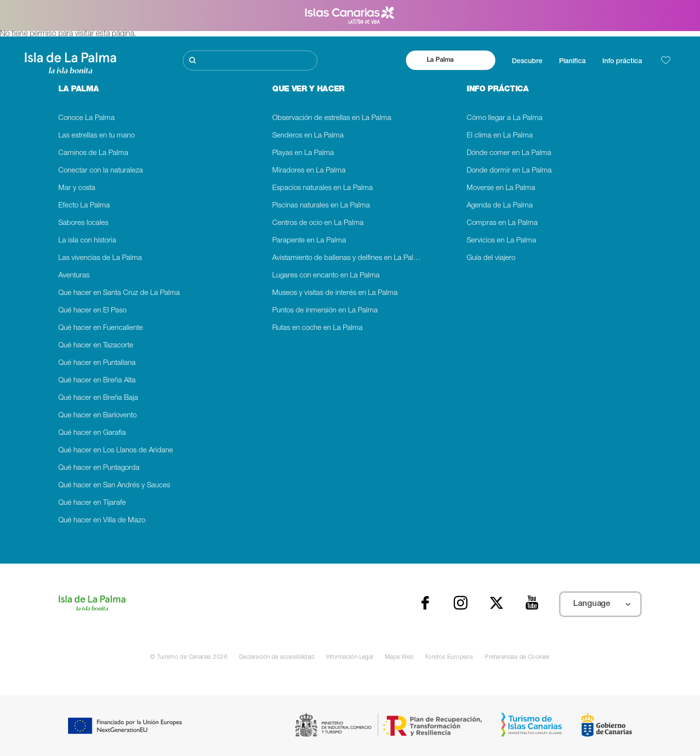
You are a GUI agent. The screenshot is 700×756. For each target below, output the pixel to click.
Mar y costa (77, 188)
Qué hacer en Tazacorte (96, 346)
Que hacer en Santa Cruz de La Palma (119, 293)
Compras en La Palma (502, 223)
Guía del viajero (491, 258)
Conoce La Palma (87, 118)
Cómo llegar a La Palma (505, 118)
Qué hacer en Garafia (92, 433)
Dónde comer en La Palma (509, 153)
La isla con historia (87, 241)
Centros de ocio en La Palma (318, 223)
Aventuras (74, 276)
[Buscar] (250, 60)
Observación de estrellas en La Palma (332, 118)
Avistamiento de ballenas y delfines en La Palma (348, 258)
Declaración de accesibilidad (277, 657)
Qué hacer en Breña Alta (97, 381)
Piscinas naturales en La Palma (321, 206)
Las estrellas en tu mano (96, 136)
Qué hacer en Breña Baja (98, 398)
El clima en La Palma (500, 136)
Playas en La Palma (303, 153)
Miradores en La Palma (309, 171)
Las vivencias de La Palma (100, 258)
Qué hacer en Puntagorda (99, 468)
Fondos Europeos (449, 657)
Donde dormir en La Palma (509, 171)
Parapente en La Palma (309, 241)
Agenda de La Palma (500, 206)
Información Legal (350, 657)
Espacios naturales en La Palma (323, 188)
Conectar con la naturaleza (101, 171)
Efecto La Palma (84, 206)
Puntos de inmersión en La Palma (325, 311)
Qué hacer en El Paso (92, 311)
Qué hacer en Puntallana (97, 363)
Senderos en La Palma (308, 136)
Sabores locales (83, 223)
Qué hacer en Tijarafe (92, 503)
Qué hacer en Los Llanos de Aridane (116, 451)
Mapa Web (399, 657)
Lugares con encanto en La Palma (326, 276)
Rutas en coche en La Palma (317, 328)
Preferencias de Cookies (517, 657)
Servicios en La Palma (501, 241)
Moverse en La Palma (501, 188)
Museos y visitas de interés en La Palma (335, 293)
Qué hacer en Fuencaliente (101, 328)
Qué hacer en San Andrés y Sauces (114, 486)
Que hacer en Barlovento (97, 416)
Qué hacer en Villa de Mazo (102, 521)
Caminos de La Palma (93, 153)
